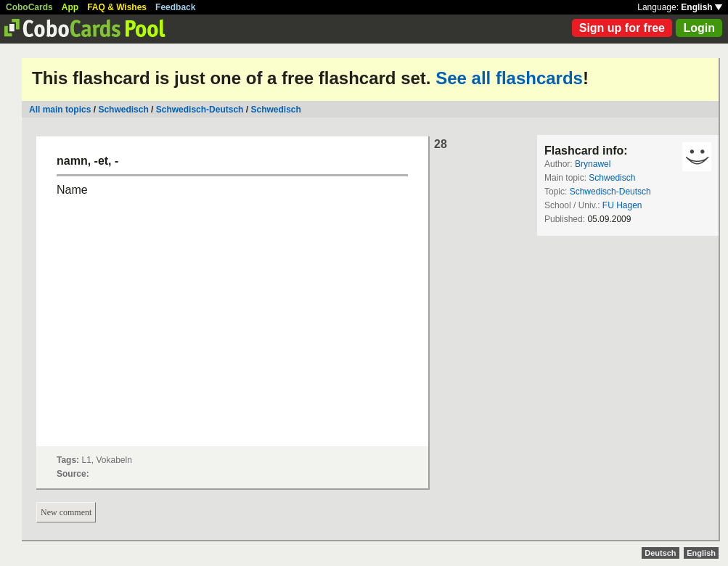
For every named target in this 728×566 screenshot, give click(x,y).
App (70, 7)
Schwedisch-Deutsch (200, 110)
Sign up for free (622, 28)
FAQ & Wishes (117, 7)
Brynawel (593, 164)
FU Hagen (622, 205)
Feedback (175, 7)
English (702, 7)
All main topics (60, 110)
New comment (66, 512)
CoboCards (29, 7)
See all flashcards (509, 78)
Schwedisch (123, 110)
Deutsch (660, 553)
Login (699, 28)
